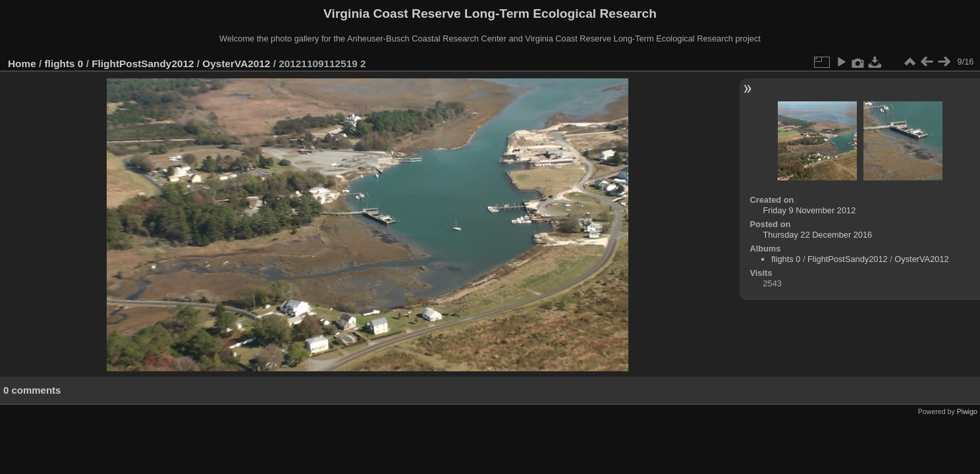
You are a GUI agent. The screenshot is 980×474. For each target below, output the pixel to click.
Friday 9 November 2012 (809, 210)
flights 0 (64, 64)
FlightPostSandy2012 (143, 64)
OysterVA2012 (236, 64)
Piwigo (967, 411)
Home (22, 64)
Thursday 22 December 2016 (817, 235)
